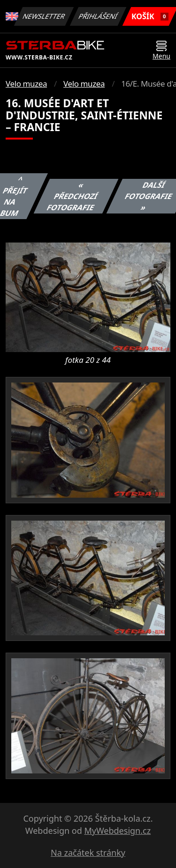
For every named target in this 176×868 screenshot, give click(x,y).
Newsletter (44, 16)
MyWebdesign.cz (117, 831)
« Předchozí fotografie (72, 196)
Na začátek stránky (88, 853)
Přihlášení (98, 16)
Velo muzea (26, 84)
